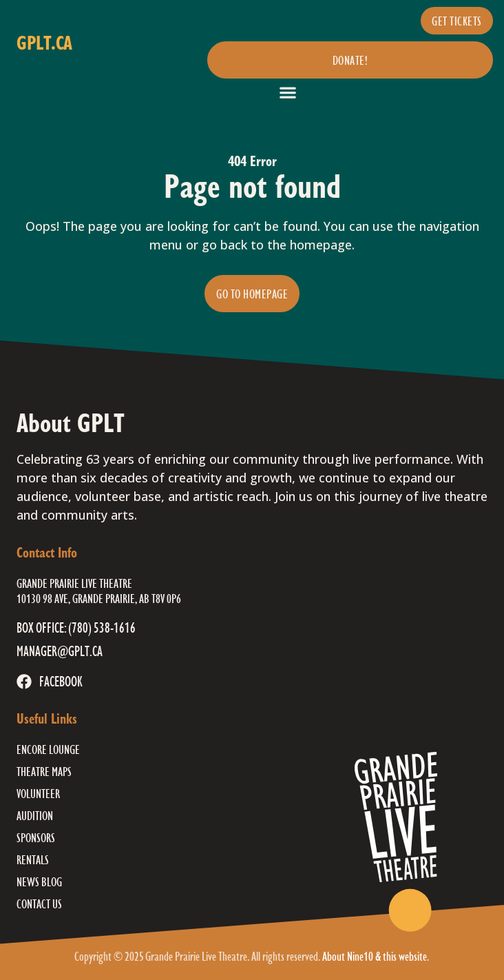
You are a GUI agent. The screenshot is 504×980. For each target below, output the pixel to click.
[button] (287, 92)
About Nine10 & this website (375, 956)
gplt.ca (44, 42)
